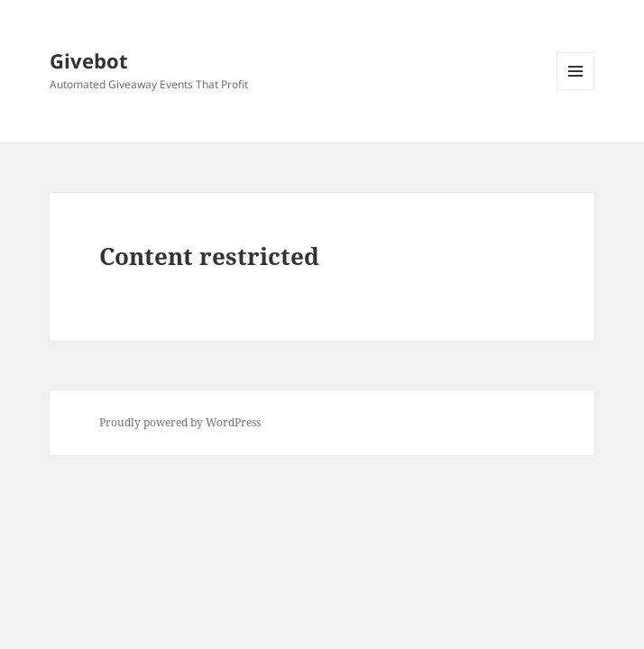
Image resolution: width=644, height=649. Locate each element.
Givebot (89, 60)
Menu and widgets (576, 90)
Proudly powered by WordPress (180, 422)
